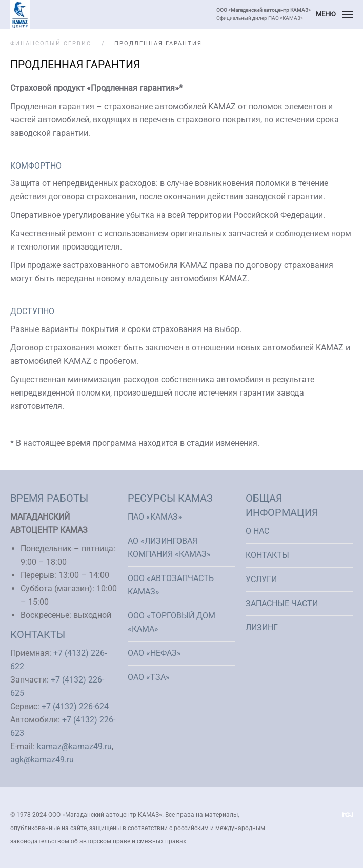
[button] (334, 14)
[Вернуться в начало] (20, 14)
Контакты (267, 555)
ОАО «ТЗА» (149, 677)
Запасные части (282, 603)
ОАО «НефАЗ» (154, 653)
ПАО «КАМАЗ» (155, 517)
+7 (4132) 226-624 (75, 706)
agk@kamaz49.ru (42, 760)
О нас (257, 531)
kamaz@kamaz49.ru (74, 746)
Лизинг (262, 627)
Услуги (261, 579)
